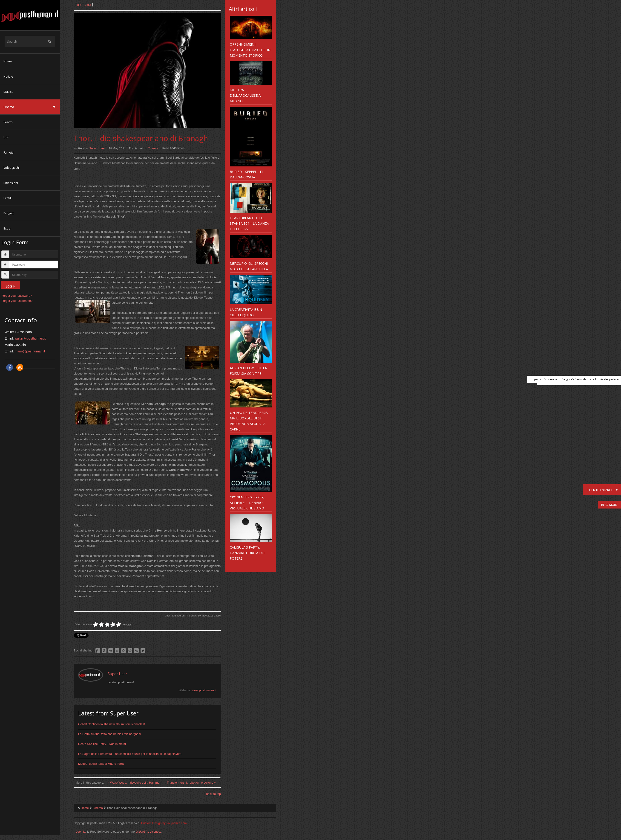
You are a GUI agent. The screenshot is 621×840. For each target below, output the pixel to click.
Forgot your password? (17, 296)
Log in (11, 286)
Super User (97, 148)
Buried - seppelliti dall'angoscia (246, 174)
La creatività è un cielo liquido (246, 312)
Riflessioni (11, 183)
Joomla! (81, 832)
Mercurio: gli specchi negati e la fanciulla (249, 266)
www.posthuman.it (204, 690)
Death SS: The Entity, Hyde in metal (102, 744)
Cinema (9, 107)
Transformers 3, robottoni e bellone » (191, 783)
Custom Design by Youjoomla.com (164, 823)
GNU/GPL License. (148, 832)
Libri (6, 137)
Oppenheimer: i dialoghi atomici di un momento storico (250, 50)
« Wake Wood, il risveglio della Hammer (134, 783)
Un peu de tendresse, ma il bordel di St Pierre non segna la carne (249, 421)
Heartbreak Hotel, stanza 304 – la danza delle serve (249, 223)
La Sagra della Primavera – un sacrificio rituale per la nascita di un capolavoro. (130, 754)
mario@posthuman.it (30, 351)
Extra (7, 228)
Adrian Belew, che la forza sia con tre (248, 371)
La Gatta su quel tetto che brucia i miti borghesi (109, 734)
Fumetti (9, 152)
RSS (20, 367)
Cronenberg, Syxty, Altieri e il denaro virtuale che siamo (247, 503)
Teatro (8, 122)
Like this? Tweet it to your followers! (143, 651)
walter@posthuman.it (30, 338)
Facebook (10, 367)
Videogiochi (11, 168)
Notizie (8, 76)
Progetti (9, 213)
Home (8, 61)
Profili (7, 198)
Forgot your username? (17, 301)
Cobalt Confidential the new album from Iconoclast (112, 724)
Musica (8, 92)
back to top (213, 794)
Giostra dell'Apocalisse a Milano (245, 95)
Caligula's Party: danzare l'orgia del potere (248, 553)
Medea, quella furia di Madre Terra (101, 764)
